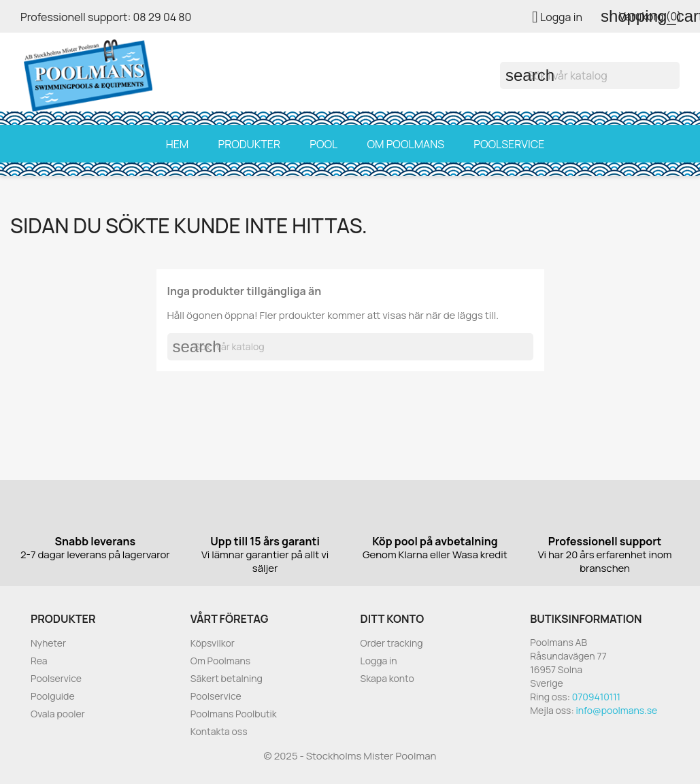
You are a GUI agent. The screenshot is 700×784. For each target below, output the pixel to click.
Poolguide (53, 696)
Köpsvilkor (213, 643)
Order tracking (392, 643)
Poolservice (509, 144)
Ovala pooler (58, 714)
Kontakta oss (219, 731)
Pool (323, 144)
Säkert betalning (227, 678)
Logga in (379, 661)
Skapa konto (387, 678)
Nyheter (48, 643)
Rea (39, 661)
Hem (178, 144)
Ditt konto (393, 619)
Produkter (249, 144)
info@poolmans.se (616, 710)
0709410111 (596, 697)
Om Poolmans (405, 144)
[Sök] (590, 75)
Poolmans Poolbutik (234, 714)
